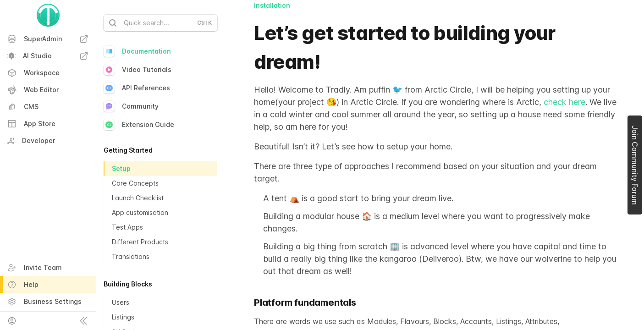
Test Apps (127, 227)
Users (121, 302)
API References (137, 88)
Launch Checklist (138, 198)
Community (131, 106)
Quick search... (160, 23)
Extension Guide (139, 125)
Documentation (137, 51)
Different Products (140, 242)
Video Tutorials (138, 70)
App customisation (140, 212)
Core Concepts (135, 183)
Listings (123, 317)
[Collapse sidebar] (83, 321)
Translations (131, 256)
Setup (121, 168)
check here (563, 102)
